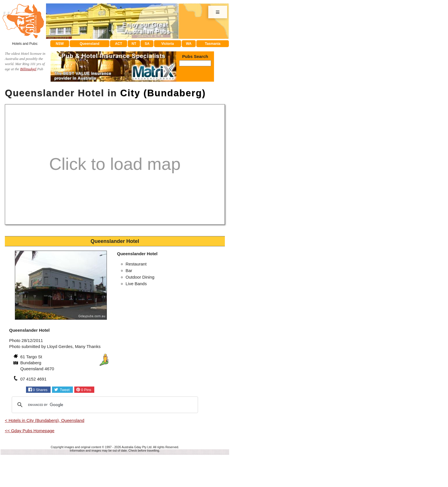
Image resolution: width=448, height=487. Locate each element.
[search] (104, 405)
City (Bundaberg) (163, 93)
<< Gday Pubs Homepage (30, 431)
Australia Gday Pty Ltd (137, 447)
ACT (119, 44)
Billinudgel (28, 69)
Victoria (168, 44)
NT (134, 44)
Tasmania (213, 44)
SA (147, 44)
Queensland (90, 44)
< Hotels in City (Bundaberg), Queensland (45, 420)
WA (189, 44)
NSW (60, 44)
